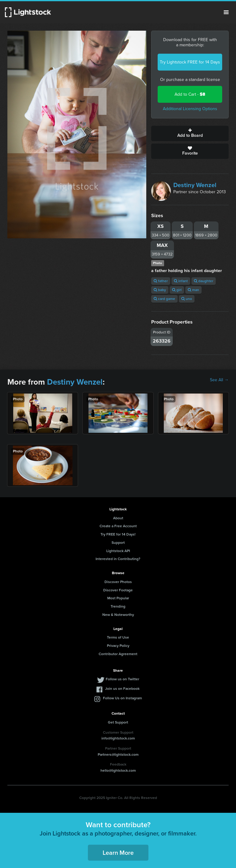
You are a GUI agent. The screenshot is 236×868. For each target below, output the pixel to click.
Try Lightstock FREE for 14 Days (190, 62)
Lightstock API (118, 551)
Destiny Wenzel (195, 185)
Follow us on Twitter (122, 679)
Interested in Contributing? (118, 559)
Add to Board (190, 133)
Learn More (118, 853)
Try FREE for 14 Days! (118, 534)
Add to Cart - (190, 94)
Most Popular (118, 598)
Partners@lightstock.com (118, 755)
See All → (219, 380)
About (118, 518)
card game (164, 299)
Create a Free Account (118, 526)
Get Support (118, 722)
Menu (226, 12)
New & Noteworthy (118, 615)
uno (187, 299)
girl (177, 290)
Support (118, 543)
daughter (204, 281)
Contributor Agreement (118, 654)
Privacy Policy (118, 646)
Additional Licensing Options (190, 109)
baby (160, 290)
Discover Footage (118, 590)
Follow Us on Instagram (122, 698)
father (161, 281)
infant (181, 281)
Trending (118, 606)
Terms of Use (118, 637)
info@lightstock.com (118, 738)
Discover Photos (118, 582)
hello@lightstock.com (118, 770)
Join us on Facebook (122, 689)
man (193, 290)
